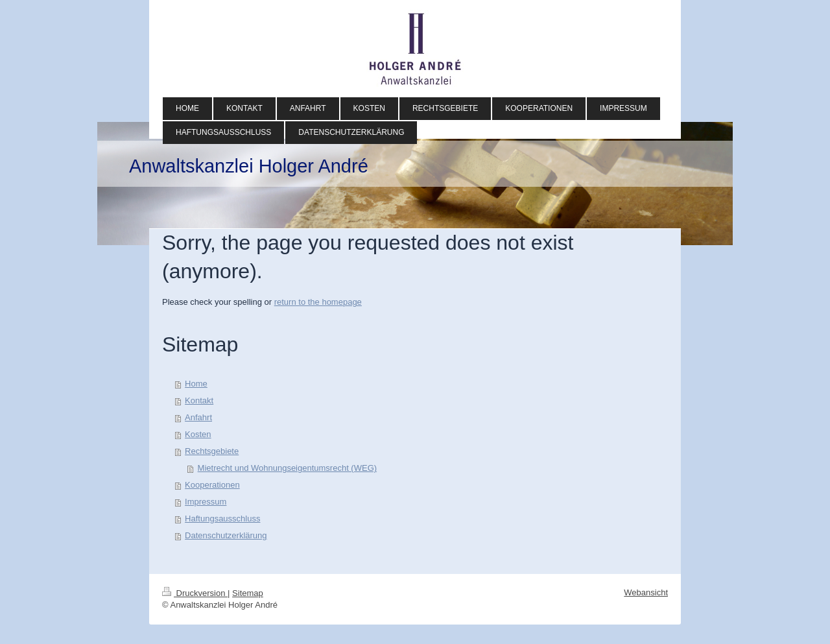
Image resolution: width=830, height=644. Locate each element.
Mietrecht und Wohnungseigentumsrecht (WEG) (288, 468)
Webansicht (646, 592)
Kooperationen (212, 485)
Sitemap (248, 593)
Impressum (206, 502)
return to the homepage (318, 302)
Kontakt (199, 400)
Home (196, 384)
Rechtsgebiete (212, 451)
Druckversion (195, 593)
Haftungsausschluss (222, 519)
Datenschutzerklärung (226, 535)
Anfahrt (198, 417)
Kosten (198, 434)
